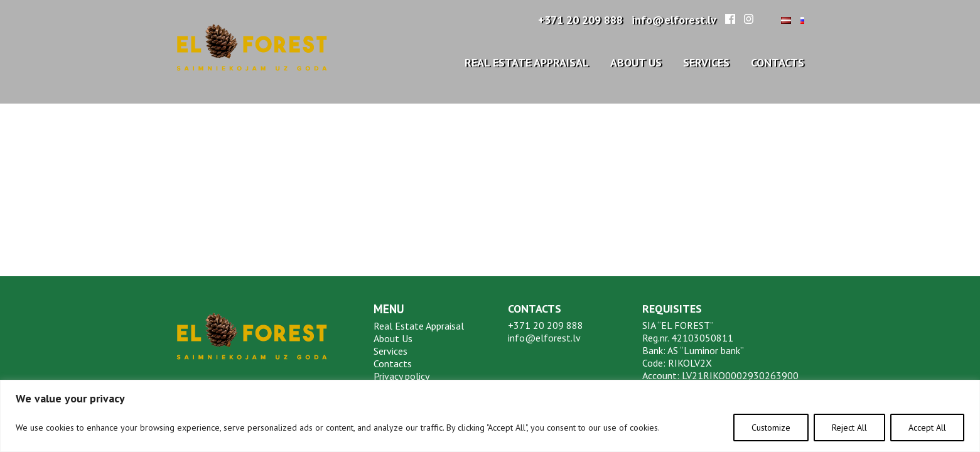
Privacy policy (401, 376)
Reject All (849, 428)
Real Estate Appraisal (527, 62)
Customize (771, 428)
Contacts (778, 62)
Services (706, 62)
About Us (636, 62)
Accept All (927, 428)
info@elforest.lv (674, 20)
